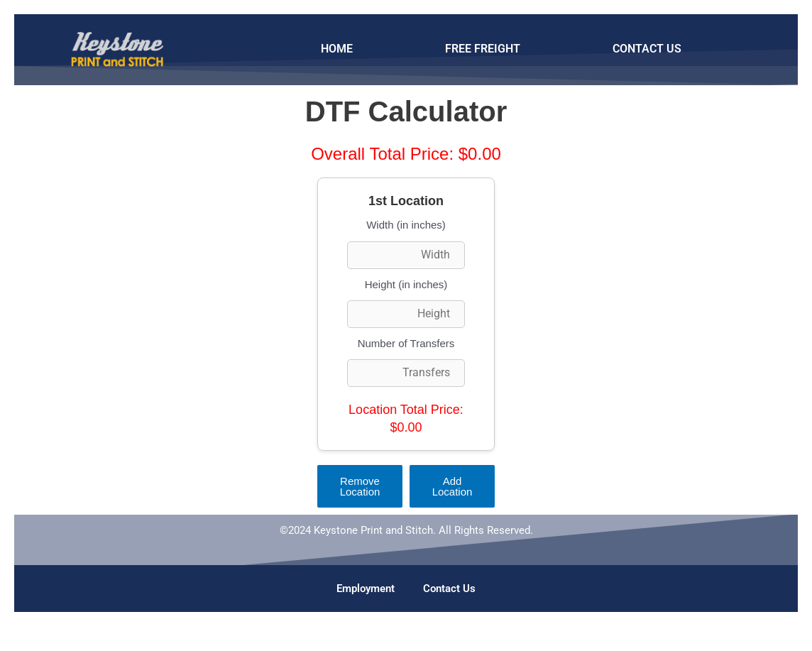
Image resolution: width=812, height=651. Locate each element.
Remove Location (360, 486)
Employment (366, 589)
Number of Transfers (406, 343)
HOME (337, 49)
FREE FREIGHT (483, 49)
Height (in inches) (406, 284)
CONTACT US (647, 49)
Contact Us (449, 589)
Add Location (452, 486)
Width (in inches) (406, 225)
